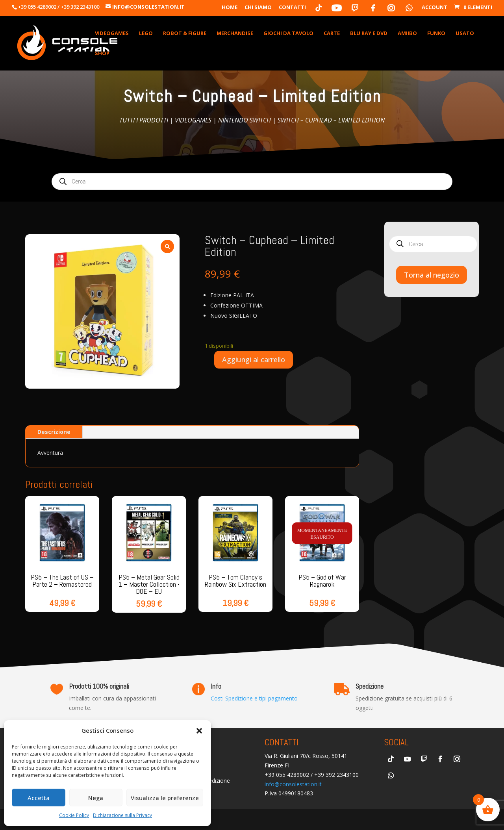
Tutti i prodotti (144, 120)
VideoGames (112, 33)
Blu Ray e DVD (369, 33)
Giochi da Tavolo (288, 33)
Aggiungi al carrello (254, 359)
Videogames (193, 120)
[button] (199, 731)
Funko (436, 33)
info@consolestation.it (293, 784)
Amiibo (407, 33)
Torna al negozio (432, 275)
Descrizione (54, 432)
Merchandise (235, 33)
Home (230, 8)
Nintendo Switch (245, 120)
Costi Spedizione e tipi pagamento (254, 698)
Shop (102, 54)
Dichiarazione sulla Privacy (122, 815)
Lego (146, 33)
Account (435, 8)
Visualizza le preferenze (165, 798)
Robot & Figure (185, 33)
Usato (465, 33)
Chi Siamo (258, 8)
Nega (96, 798)
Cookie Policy (74, 815)
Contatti (292, 8)
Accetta (39, 798)
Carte (332, 33)
